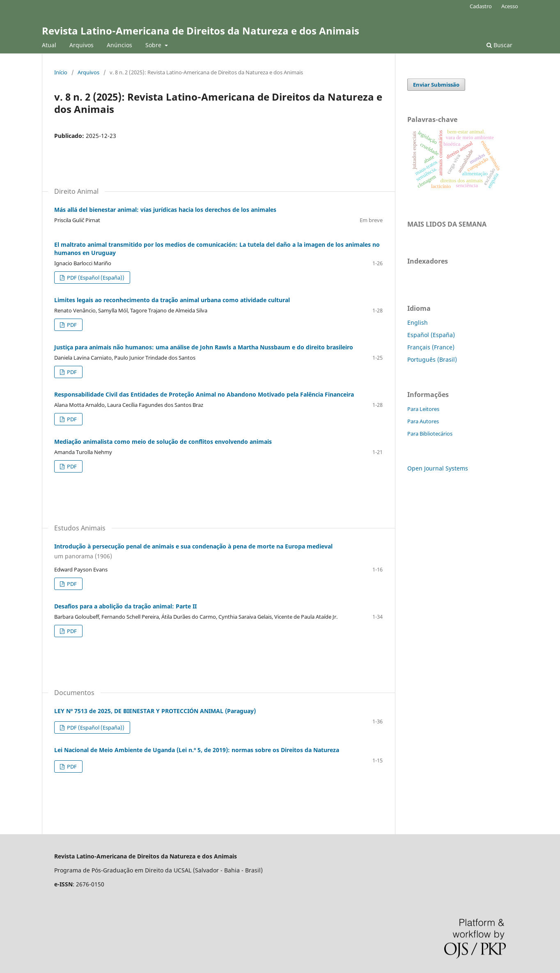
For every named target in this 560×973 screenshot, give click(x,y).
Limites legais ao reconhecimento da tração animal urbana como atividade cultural (172, 300)
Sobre (154, 45)
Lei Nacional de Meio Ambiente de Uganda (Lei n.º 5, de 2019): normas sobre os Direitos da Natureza (197, 750)
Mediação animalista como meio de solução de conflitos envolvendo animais (163, 442)
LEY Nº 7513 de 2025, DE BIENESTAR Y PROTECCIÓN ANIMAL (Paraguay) (155, 711)
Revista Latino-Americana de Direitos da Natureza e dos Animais (201, 31)
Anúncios (119, 45)
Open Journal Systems (438, 468)
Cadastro (481, 6)
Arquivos (81, 45)
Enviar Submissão (436, 85)
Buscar (499, 45)
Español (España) (431, 335)
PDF (71, 325)
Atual (49, 45)
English (418, 322)
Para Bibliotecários (430, 434)
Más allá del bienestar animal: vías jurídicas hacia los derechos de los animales (165, 210)
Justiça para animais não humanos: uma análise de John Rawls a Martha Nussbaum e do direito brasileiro (204, 347)
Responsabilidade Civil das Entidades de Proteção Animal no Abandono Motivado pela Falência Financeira (204, 394)
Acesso (510, 6)
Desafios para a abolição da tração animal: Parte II (125, 606)
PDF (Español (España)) (95, 278)
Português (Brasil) (432, 359)
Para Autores (423, 421)
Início (61, 72)
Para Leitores (423, 409)
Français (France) (431, 347)
